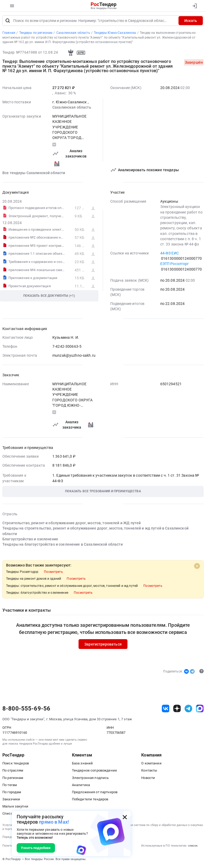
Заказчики (11, 800)
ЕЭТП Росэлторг (175, 265)
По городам (12, 793)
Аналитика (81, 786)
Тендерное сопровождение (94, 771)
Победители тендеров (90, 800)
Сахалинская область (72, 108)
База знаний (83, 764)
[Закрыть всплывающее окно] (125, 817)
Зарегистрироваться (103, 645)
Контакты (149, 771)
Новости (148, 779)
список (193, 847)
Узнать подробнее (36, 848)
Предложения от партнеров (95, 793)
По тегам (10, 786)
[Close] (197, 567)
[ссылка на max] (200, 710)
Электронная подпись (90, 779)
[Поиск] (8, 22)
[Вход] (194, 6)
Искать (191, 22)
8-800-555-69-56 (26, 710)
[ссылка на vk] (166, 710)
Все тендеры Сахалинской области (34, 174)
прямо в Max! (54, 822)
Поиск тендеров (16, 764)
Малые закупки (15, 807)
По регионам (13, 779)
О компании (151, 764)
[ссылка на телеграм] (188, 710)
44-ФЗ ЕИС (170, 254)
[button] (103, 493)
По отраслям (13, 771)
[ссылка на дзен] (177, 710)
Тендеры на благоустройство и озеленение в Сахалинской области (63, 545)
